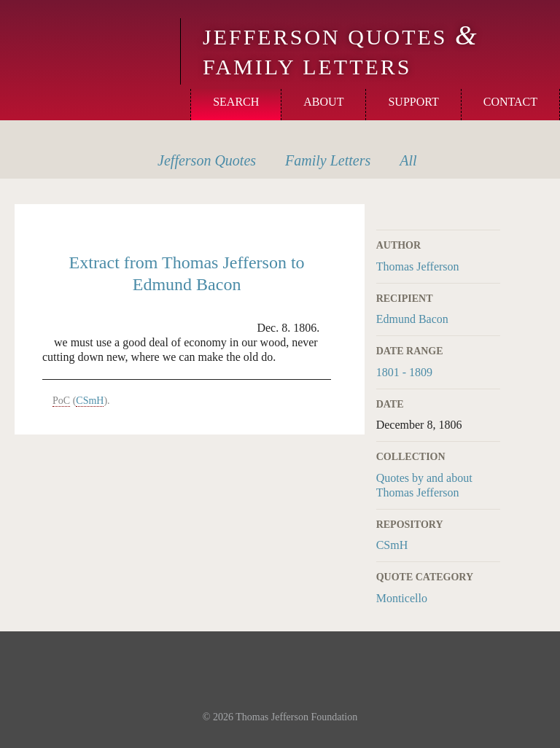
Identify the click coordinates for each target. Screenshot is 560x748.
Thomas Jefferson (418, 266)
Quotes (207, 160)
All (408, 160)
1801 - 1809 (404, 372)
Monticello (88, 38)
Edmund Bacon (412, 319)
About (323, 102)
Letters (328, 160)
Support (413, 102)
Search (236, 102)
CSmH (392, 545)
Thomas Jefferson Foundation (296, 717)
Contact (510, 102)
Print (491, 213)
